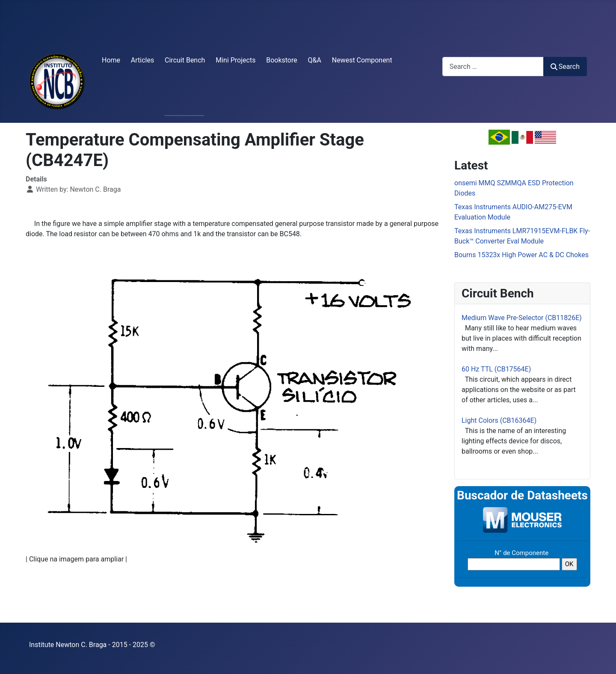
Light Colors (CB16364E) (499, 420)
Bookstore (282, 60)
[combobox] (493, 67)
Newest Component (362, 60)
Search (565, 67)
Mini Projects (235, 60)
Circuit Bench (185, 60)
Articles (142, 60)
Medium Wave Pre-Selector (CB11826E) (522, 318)
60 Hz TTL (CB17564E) (496, 369)
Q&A (315, 60)
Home (111, 60)
